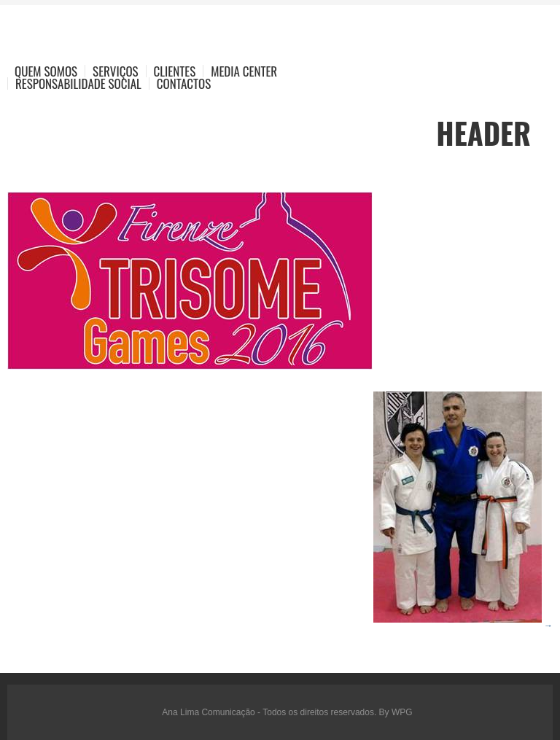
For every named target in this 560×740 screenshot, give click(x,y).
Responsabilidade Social (78, 83)
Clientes (175, 71)
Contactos (184, 83)
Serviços (116, 71)
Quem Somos (46, 71)
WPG (402, 712)
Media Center (244, 71)
